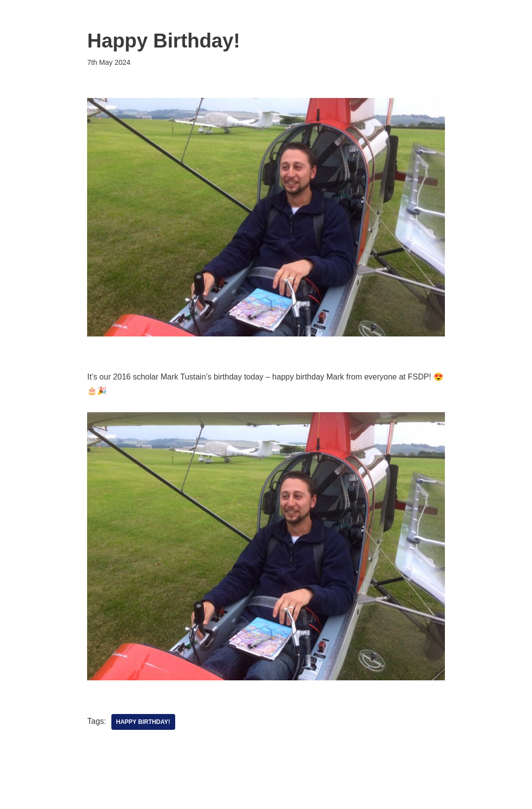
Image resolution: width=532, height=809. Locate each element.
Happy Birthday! (143, 722)
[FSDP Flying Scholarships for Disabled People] (66, 15)
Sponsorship (378, 15)
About (473, 15)
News (434, 15)
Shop (511, 15)
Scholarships (239, 15)
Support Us (310, 15)
